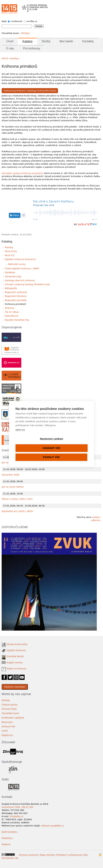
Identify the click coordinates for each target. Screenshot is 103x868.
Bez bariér (66, 41)
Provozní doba (9, 709)
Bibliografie (11, 288)
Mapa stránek (47, 855)
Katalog (27, 41)
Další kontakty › (10, 832)
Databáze (10, 272)
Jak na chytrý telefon (13, 487)
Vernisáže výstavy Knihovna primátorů (22, 173)
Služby (46, 41)
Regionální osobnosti (16, 292)
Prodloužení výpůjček (13, 718)
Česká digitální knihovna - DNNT (22, 268)
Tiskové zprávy (10, 705)
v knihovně (16, 21)
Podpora (6, 844)
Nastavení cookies (52, 439)
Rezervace (7, 722)
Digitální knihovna (16, 650)
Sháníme (10, 308)
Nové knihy (11, 251)
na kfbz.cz (32, 21)
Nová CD (10, 255)
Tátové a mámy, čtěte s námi (17, 499)
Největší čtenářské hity (17, 320)
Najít (4, 21)
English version (15, 663)
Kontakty (88, 41)
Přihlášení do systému (100, 855)
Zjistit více (20, 430)
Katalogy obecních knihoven (20, 280)
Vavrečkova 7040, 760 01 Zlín (18, 807)
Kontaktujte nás (10, 858)
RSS (85, 855)
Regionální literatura (16, 296)
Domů (5, 58)
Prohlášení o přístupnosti (69, 855)
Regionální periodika (16, 300)
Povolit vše (51, 457)
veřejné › (97, 517)
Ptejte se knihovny (16, 669)
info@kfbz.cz (16, 816)
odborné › (96, 520)
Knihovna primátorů (15, 304)
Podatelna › (8, 838)
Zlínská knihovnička (17, 644)
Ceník (5, 731)
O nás (10, 48)
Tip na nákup (12, 312)
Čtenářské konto (10, 713)
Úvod (10, 41)
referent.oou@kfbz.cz (52, 826)
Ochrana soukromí (29, 855)
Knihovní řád (8, 726)
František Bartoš (15, 656)
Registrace (7, 735)
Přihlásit (25, 33)
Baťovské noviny (17, 264)
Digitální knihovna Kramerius (20, 259)
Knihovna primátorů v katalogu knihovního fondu (30, 90)
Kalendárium (12, 316)
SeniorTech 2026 (10, 475)
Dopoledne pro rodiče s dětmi (17, 511)
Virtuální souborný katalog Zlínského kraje (27, 284)
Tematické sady (13, 276)
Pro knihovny (32, 48)
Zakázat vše (52, 448)
